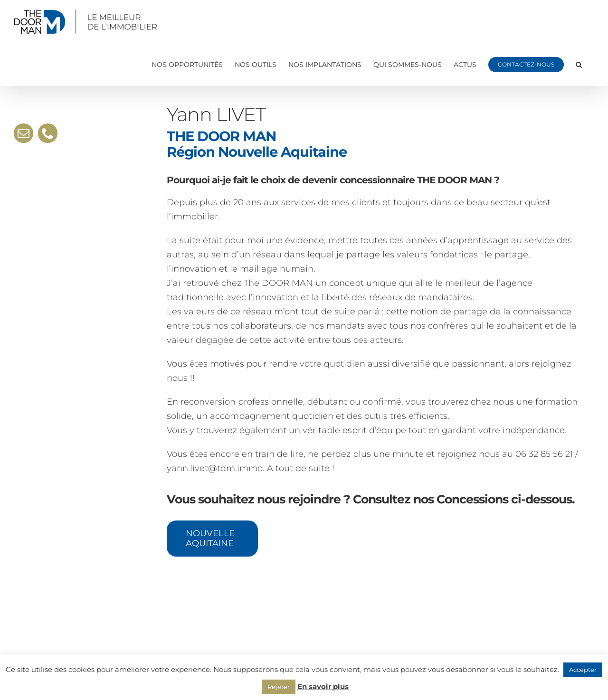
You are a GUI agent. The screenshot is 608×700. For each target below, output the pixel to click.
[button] (579, 65)
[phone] (48, 133)
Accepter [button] (583, 670)
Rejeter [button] (279, 687)
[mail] (24, 133)
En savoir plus (323, 686)
